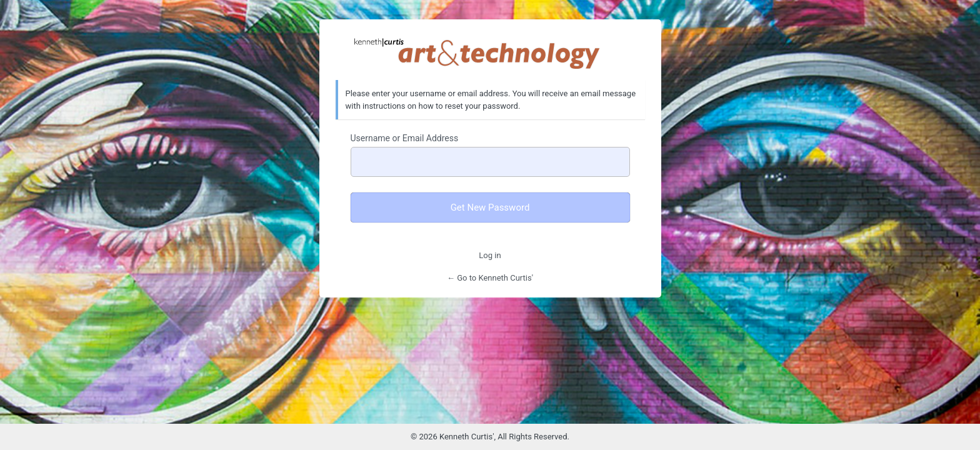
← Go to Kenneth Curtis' (490, 278)
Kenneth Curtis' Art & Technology (490, 53)
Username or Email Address (405, 138)
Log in (490, 255)
